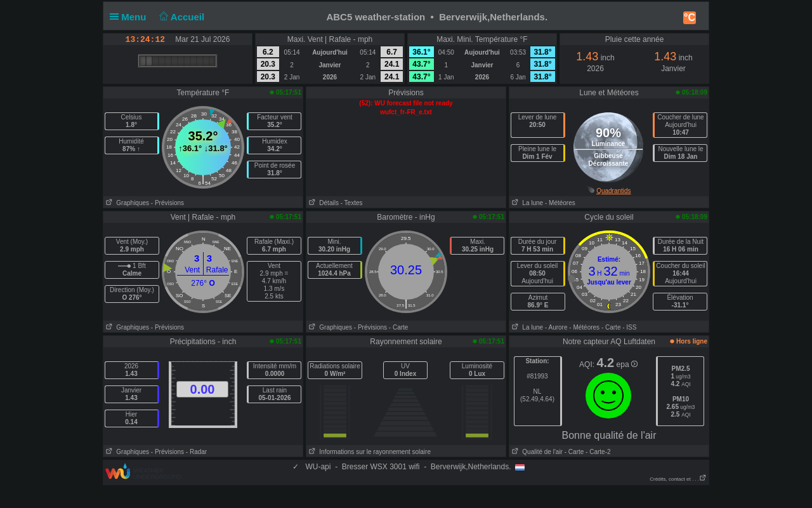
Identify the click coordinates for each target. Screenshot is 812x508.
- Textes (352, 203)
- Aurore (556, 327)
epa (627, 364)
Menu (131, 17)
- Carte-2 (597, 452)
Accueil (181, 17)
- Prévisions (167, 203)
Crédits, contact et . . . (678, 479)
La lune (526, 203)
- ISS (629, 327)
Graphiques (126, 203)
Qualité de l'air (536, 452)
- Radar (196, 452)
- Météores (560, 203)
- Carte (399, 327)
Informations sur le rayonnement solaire (369, 452)
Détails (323, 203)
